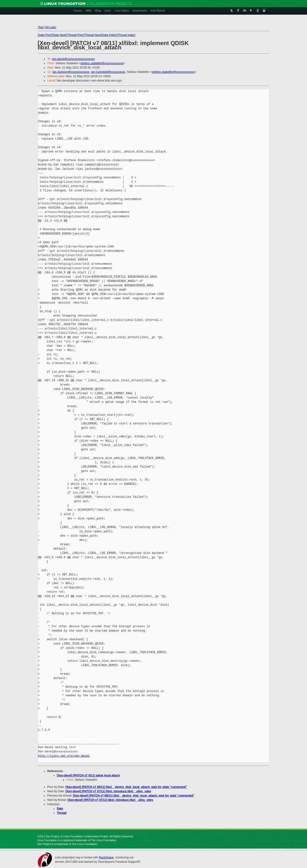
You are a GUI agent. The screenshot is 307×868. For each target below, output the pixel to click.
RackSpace (106, 857)
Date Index (109, 35)
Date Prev (45, 35)
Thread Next (93, 35)
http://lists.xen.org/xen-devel (64, 756)
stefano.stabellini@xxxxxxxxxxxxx (102, 63)
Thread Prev (75, 35)
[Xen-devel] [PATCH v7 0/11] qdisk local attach (88, 775)
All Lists (50, 27)
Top (41, 27)
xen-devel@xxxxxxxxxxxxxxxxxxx (73, 59)
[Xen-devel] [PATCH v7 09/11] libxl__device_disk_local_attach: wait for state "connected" (126, 787)
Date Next (59, 35)
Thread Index (126, 35)
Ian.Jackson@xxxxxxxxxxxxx (71, 72)
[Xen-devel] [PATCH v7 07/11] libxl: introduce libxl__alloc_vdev (108, 791)
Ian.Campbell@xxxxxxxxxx (108, 72)
